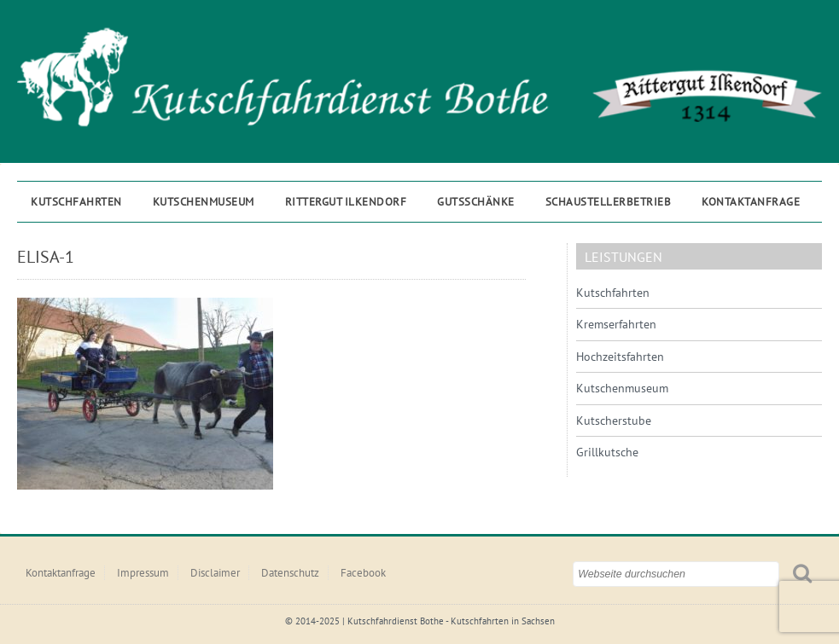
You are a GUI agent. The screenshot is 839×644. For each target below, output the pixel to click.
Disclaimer (215, 573)
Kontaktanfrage (751, 202)
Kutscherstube (614, 421)
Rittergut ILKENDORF (346, 202)
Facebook (363, 573)
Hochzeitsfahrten (620, 357)
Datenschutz (290, 573)
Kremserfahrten (616, 324)
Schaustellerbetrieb (609, 202)
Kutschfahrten (76, 202)
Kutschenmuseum (204, 202)
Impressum (143, 573)
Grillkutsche (607, 452)
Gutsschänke (476, 202)
